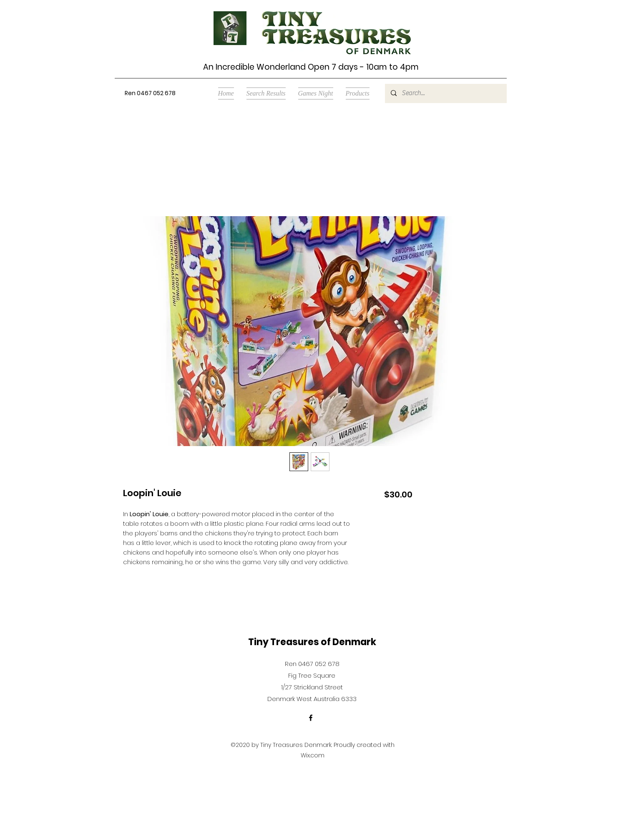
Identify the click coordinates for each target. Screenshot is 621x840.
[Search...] (445, 93)
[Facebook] (311, 718)
